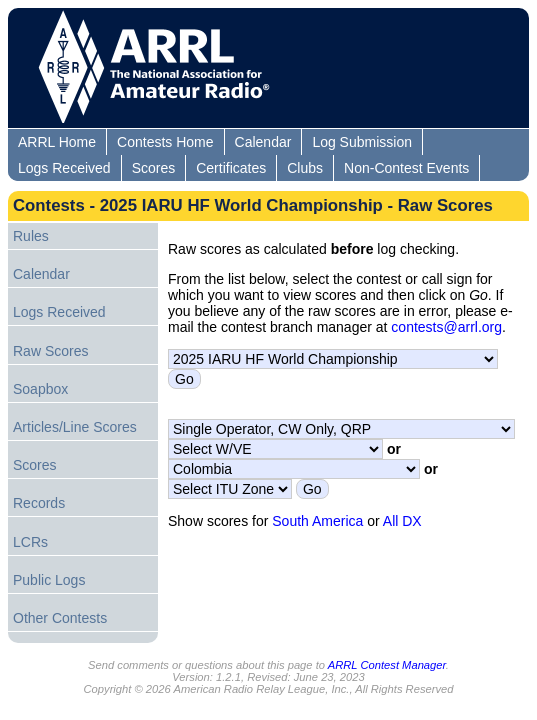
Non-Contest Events (406, 168)
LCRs (30, 542)
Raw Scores (50, 351)
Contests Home (165, 142)
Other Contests (60, 618)
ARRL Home (57, 142)
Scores (154, 168)
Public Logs (49, 580)
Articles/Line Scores (75, 427)
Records (39, 503)
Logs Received (64, 168)
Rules (31, 236)
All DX (402, 521)
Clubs (305, 168)
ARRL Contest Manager (387, 665)
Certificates (231, 168)
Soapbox (40, 389)
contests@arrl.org (446, 327)
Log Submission (362, 142)
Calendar (263, 142)
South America (317, 521)
